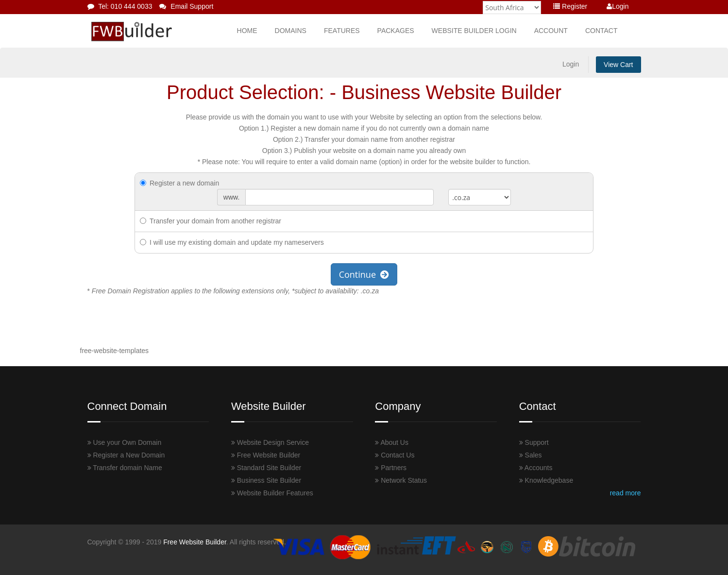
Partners (391, 468)
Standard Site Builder (266, 468)
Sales (531, 455)
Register (570, 6)
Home (247, 31)
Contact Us (395, 455)
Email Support (186, 6)
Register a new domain (179, 183)
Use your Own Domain (125, 442)
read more (626, 493)
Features (342, 31)
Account (551, 31)
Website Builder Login (474, 31)
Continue (364, 274)
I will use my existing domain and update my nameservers (232, 242)
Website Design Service (270, 442)
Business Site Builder (266, 480)
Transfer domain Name (125, 468)
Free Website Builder (266, 455)
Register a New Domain (126, 455)
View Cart (618, 65)
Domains (291, 31)
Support (534, 442)
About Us (392, 442)
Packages (396, 31)
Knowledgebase (546, 480)
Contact (601, 31)
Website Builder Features (272, 493)
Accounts (536, 468)
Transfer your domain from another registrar (211, 221)
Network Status (401, 480)
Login (618, 6)
